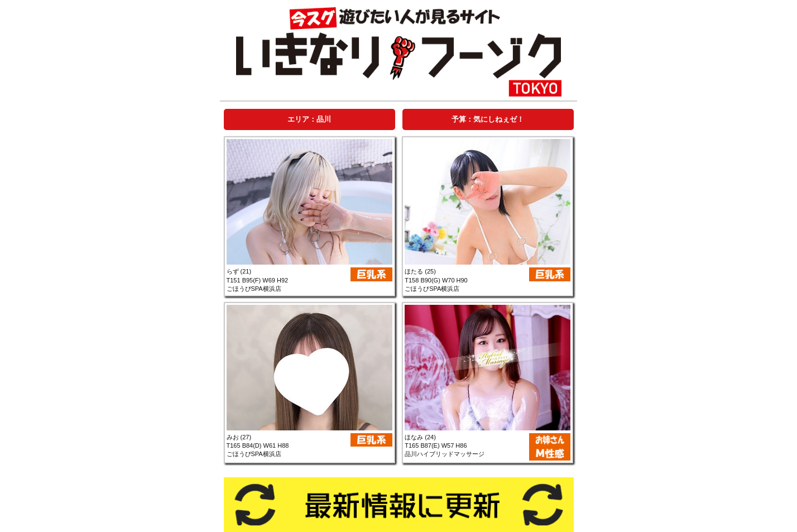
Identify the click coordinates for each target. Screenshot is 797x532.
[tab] (309, 119)
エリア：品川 (309, 119)
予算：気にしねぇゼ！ (488, 119)
